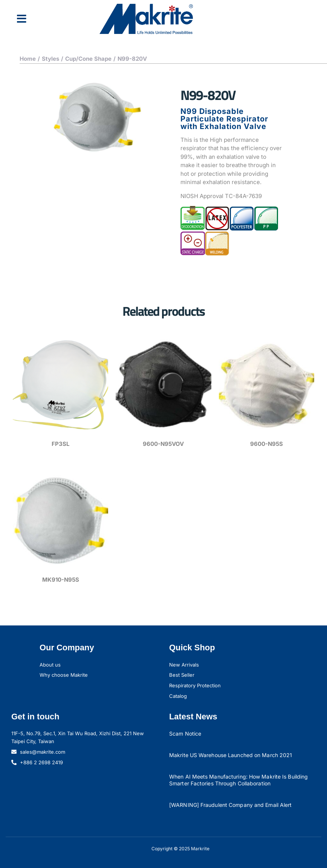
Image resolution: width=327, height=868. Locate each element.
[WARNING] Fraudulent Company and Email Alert (230, 805)
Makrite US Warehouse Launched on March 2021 (231, 755)
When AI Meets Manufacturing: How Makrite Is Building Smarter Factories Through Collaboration (238, 780)
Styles (50, 59)
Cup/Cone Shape (88, 59)
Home (28, 59)
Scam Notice (185, 734)
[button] (22, 19)
